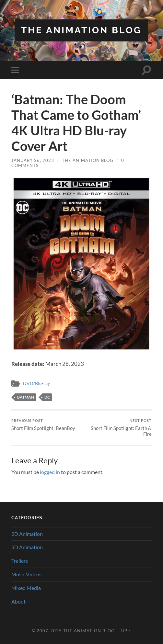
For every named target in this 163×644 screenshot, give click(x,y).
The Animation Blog (81, 30)
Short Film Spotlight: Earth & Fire (117, 428)
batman (26, 397)
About (18, 601)
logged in (50, 472)
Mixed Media (26, 588)
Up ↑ (126, 631)
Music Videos (26, 574)
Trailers (20, 561)
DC (47, 397)
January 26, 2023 (33, 160)
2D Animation (27, 534)
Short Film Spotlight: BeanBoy (43, 425)
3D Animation (27, 547)
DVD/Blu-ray (36, 383)
